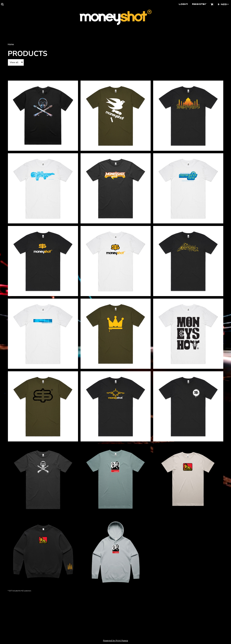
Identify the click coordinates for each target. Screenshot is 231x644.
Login (183, 4)
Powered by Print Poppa (115, 640)
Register (199, 4)
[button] (2, 4)
